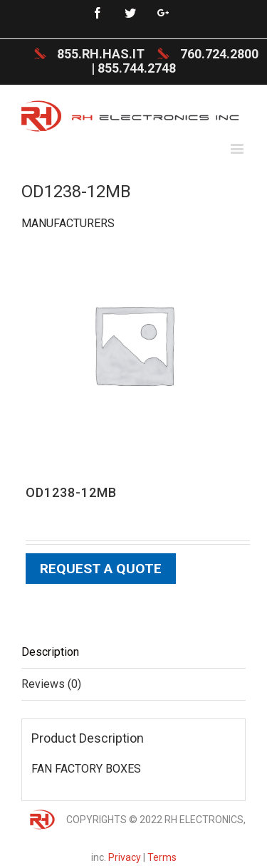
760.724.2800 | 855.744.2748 (175, 61)
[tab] (133, 653)
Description (50, 652)
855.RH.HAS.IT (101, 54)
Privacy (125, 857)
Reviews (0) (51, 684)
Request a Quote (101, 569)
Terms (162, 857)
